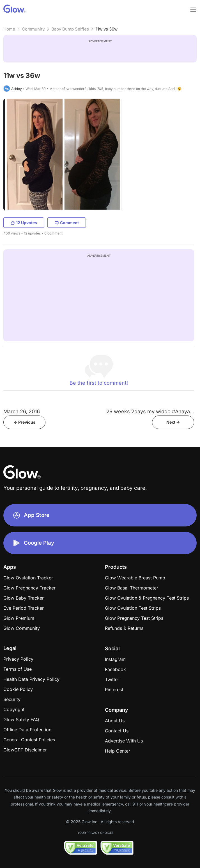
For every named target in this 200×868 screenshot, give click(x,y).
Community (33, 29)
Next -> (173, 422)
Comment (67, 223)
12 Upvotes (24, 223)
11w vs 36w (107, 29)
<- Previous (25, 422)
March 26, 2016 (22, 411)
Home (9, 29)
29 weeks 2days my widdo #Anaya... (150, 411)
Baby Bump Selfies (70, 29)
